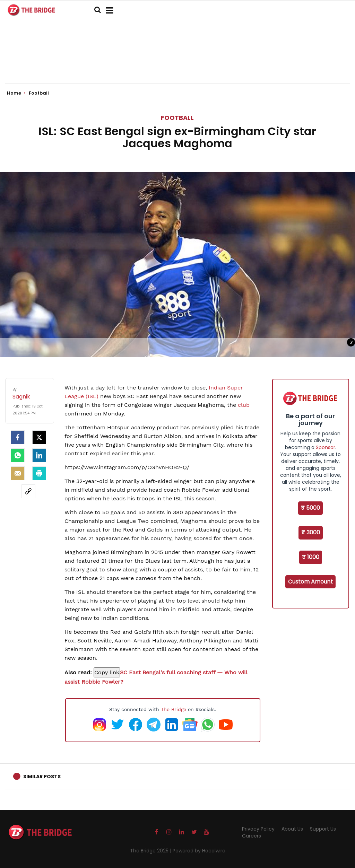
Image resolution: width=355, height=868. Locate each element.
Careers (252, 836)
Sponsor (326, 447)
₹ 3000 (311, 532)
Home (16, 93)
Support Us (323, 829)
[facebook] (18, 437)
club (244, 405)
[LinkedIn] (39, 455)
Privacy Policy (258, 829)
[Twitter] (39, 437)
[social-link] (28, 491)
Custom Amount (310, 582)
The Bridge (174, 709)
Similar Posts (42, 777)
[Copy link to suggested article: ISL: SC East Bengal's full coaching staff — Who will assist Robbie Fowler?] (107, 672)
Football (177, 118)
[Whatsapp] (18, 455)
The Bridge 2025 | (151, 851)
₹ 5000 (310, 508)
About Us (292, 829)
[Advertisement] (177, 62)
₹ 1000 (311, 557)
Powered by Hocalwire (199, 851)
